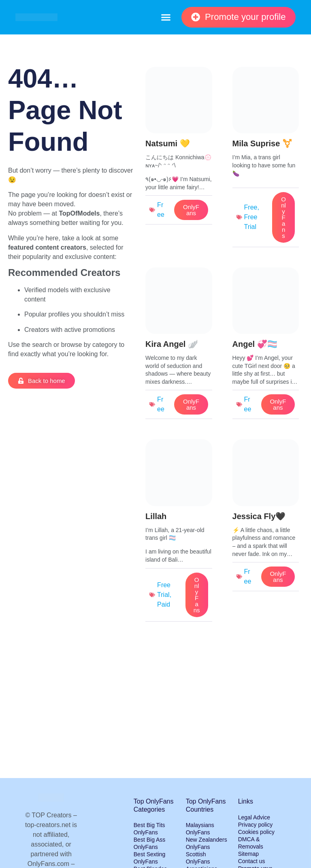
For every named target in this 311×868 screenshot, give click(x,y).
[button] (166, 17)
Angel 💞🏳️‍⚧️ (255, 344)
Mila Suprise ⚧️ (262, 143)
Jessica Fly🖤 (259, 516)
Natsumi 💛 (167, 143)
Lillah (156, 516)
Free (251, 207)
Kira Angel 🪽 (172, 344)
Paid (164, 604)
